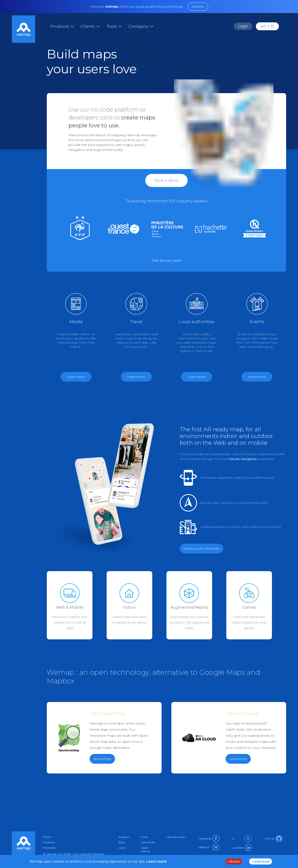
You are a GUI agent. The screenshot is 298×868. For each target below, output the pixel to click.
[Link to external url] (166, 260)
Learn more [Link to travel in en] (136, 377)
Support (124, 837)
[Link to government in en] (166, 229)
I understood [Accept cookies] (261, 861)
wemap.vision (176, 837)
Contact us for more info (201, 549)
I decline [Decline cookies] (234, 861)
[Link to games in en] (254, 229)
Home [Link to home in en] (47, 837)
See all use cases (167, 260)
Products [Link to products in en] (49, 842)
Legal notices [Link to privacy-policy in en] (146, 849)
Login (243, 26)
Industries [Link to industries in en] (49, 848)
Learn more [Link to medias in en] (76, 377)
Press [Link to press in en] (144, 837)
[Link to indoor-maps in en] (137, 605)
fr (273, 26)
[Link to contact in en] (166, 180)
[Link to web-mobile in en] (77, 605)
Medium (209, 847)
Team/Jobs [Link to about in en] (148, 842)
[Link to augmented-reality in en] (196, 605)
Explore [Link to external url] (198, 7)
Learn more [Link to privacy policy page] (156, 861)
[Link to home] (24, 30)
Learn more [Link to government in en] (197, 377)
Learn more (238, 759)
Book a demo (167, 180)
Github (274, 839)
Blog (121, 842)
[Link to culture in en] (210, 229)
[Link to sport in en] (79, 229)
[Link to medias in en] (123, 229)
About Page (102, 759)
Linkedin (242, 848)
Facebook (209, 839)
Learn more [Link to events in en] (257, 377)
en (263, 26)
